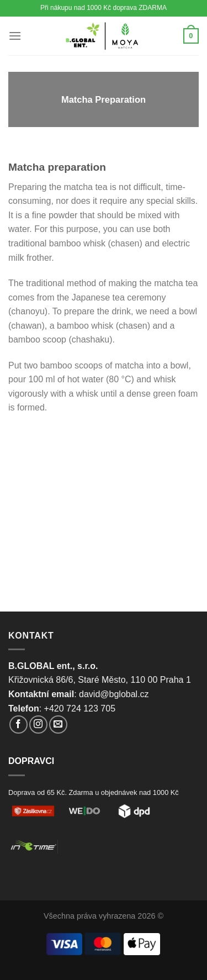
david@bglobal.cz (114, 694)
